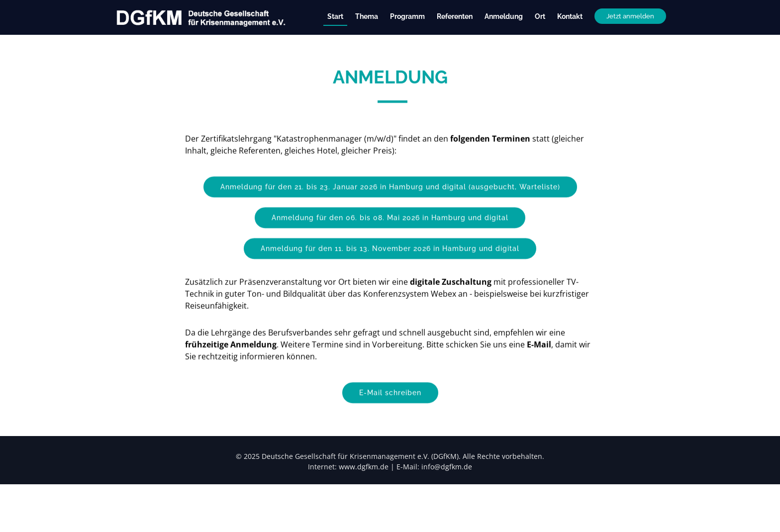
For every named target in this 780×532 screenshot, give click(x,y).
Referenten (455, 16)
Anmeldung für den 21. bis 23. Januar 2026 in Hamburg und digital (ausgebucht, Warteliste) (390, 203)
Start (335, 16)
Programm (407, 16)
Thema (367, 16)
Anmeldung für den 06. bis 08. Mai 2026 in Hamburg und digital (390, 234)
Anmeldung (504, 16)
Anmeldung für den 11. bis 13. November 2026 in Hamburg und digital (390, 265)
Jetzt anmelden (630, 16)
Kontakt (570, 16)
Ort (540, 16)
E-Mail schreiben (390, 409)
